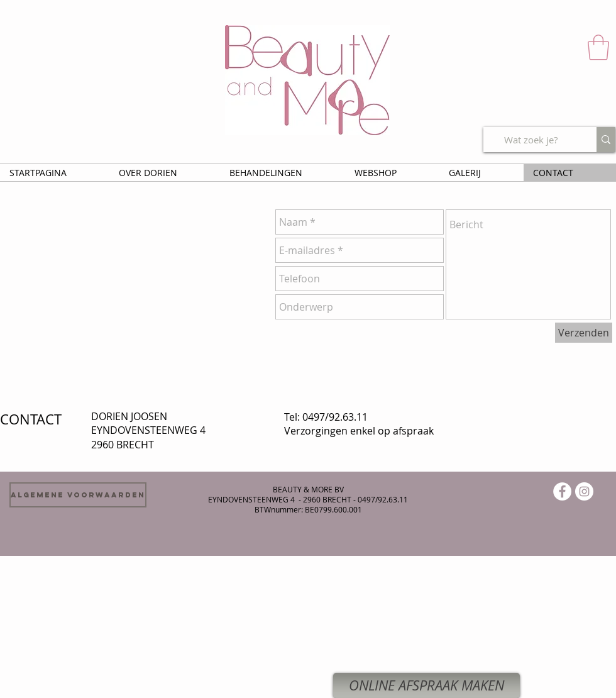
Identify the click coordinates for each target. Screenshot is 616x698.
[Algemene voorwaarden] (78, 495)
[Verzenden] (584, 333)
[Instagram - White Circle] (584, 491)
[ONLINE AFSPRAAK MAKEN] (426, 685)
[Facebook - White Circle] (562, 491)
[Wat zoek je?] (531, 140)
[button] (598, 47)
